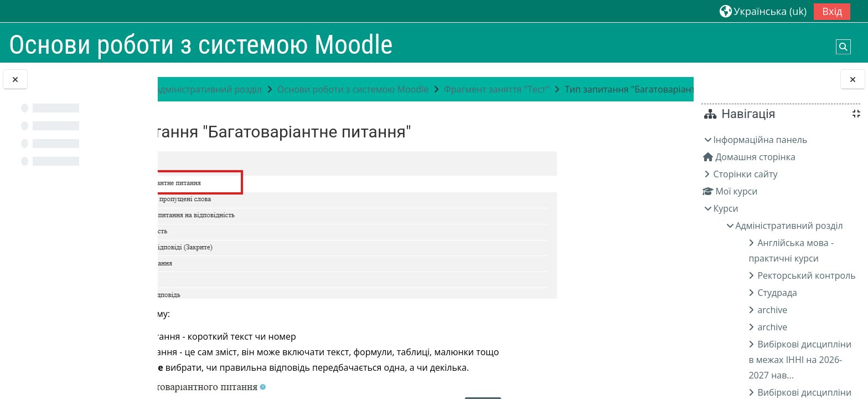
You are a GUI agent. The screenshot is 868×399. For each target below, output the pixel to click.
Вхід (832, 11)
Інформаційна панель (760, 140)
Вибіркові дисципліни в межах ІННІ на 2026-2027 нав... (800, 360)
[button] (763, 11)
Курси (725, 208)
